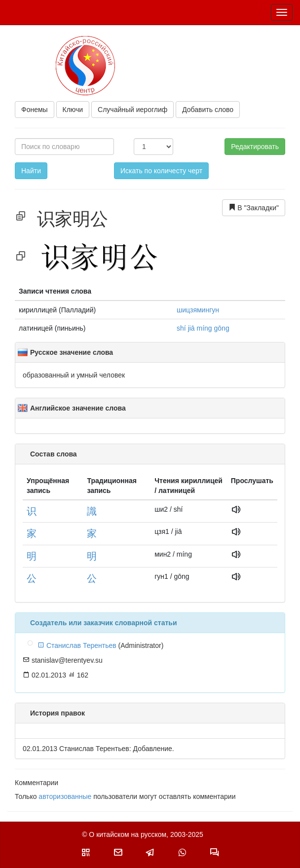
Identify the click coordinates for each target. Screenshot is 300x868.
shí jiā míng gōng (203, 328)
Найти (31, 171)
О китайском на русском (128, 834)
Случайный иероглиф (132, 110)
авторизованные (65, 796)
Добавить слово (208, 110)
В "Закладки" (254, 208)
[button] (86, 852)
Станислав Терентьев (77, 645)
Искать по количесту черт (161, 171)
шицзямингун (198, 310)
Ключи (73, 110)
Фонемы (35, 110)
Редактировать (255, 147)
